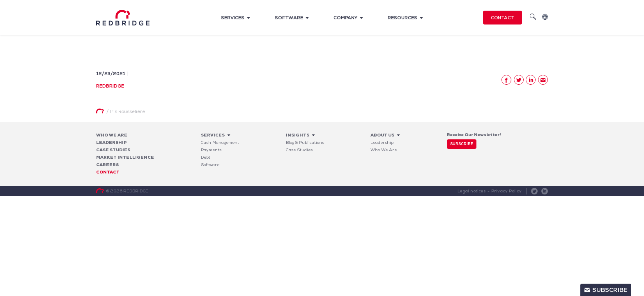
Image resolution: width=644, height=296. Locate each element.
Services (233, 18)
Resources (402, 18)
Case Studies (299, 150)
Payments (211, 150)
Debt (206, 157)
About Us (382, 135)
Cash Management (220, 142)
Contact (503, 18)
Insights (298, 135)
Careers (107, 165)
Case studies (113, 150)
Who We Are (112, 135)
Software (289, 18)
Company (345, 18)
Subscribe (461, 144)
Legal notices (472, 191)
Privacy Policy (507, 191)
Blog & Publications (305, 142)
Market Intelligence (125, 157)
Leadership (112, 142)
